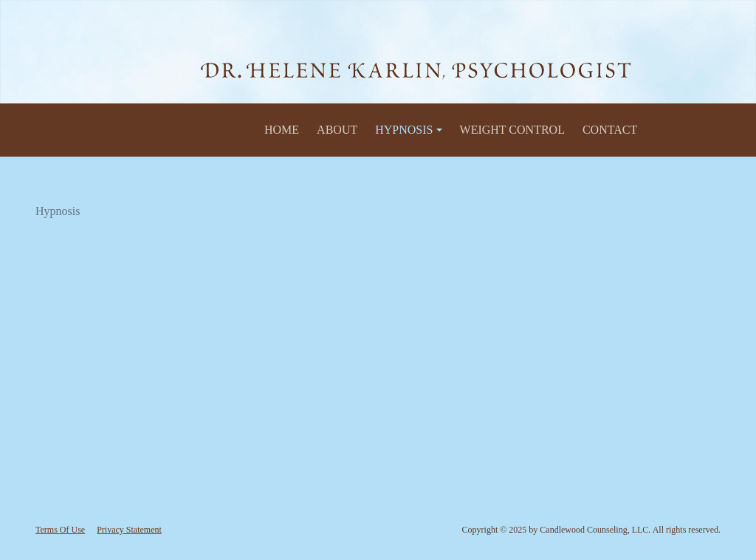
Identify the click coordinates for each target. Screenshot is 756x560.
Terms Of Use (60, 530)
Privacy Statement (129, 530)
